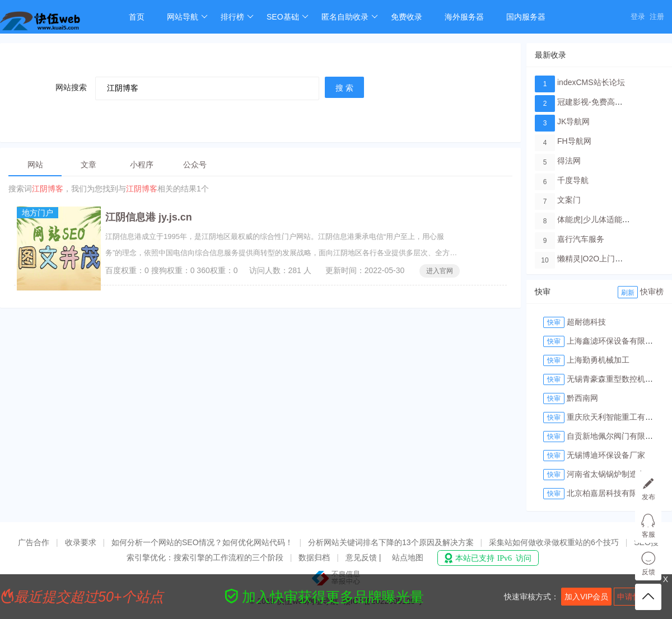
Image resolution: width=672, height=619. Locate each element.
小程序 (142, 165)
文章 (88, 165)
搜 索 (344, 88)
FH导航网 (574, 141)
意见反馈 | (364, 557)
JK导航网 (573, 121)
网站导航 (187, 17)
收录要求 (81, 542)
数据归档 (314, 557)
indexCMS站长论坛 (591, 82)
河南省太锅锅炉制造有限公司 (618, 474)
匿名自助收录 (350, 17)
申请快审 (633, 597)
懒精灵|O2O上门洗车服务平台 (610, 259)
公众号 (195, 165)
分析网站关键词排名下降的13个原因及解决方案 (391, 542)
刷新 (628, 293)
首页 (137, 17)
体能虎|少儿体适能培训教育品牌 (613, 219)
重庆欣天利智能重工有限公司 (618, 417)
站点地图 (408, 557)
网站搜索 (71, 87)
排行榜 (237, 17)
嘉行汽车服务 (581, 239)
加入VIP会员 (587, 597)
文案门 (569, 200)
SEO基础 (288, 17)
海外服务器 (464, 17)
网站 (35, 165)
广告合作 (34, 542)
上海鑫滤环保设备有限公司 (614, 341)
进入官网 (440, 271)
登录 (638, 17)
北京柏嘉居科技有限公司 (610, 493)
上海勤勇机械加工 (598, 360)
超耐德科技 (586, 322)
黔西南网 (582, 398)
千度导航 (573, 180)
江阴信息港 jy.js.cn (149, 217)
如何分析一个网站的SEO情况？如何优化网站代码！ (202, 542)
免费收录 (407, 17)
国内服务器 (526, 17)
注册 (657, 17)
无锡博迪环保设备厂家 (606, 455)
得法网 (569, 161)
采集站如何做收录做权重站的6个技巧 (554, 542)
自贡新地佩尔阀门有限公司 (614, 436)
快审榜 (652, 292)
